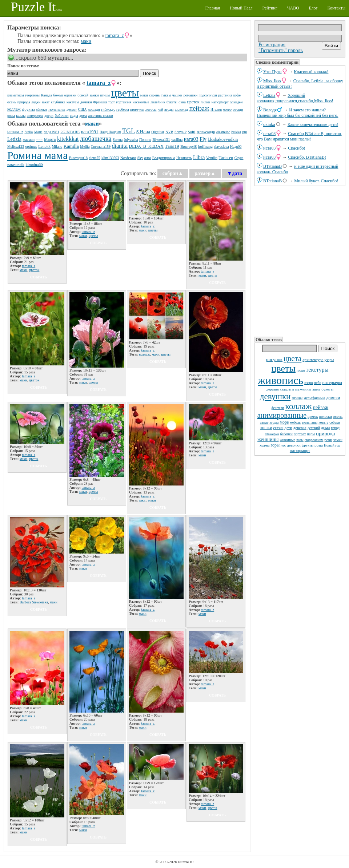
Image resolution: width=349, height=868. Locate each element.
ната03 (269, 134)
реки (328, 440)
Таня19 (172, 146)
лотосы (151, 109)
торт (112, 102)
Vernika (212, 158)
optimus (31, 146)
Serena (118, 140)
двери (49, 116)
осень (338, 416)
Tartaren (226, 158)
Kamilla (71, 146)
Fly (203, 139)
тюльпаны (310, 422)
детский (314, 428)
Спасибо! (297, 148)
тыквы (166, 95)
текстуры (317, 370)
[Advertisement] (300, 261)
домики (333, 398)
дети (288, 428)
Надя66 (236, 146)
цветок (313, 417)
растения (225, 95)
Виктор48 (188, 146)
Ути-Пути (272, 72)
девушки (275, 397)
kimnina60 (34, 165)
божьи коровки (65, 95)
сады (74, 115)
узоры (329, 360)
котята (323, 422)
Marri (38, 132)
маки (86, 41)
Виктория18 (78, 158)
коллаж (298, 406)
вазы (300, 440)
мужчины (303, 389)
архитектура (313, 360)
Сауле (239, 158)
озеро (308, 383)
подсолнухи (208, 95)
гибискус (108, 109)
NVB (169, 132)
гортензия (124, 102)
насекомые (141, 102)
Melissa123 (16, 146)
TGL (129, 131)
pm (245, 132)
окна (182, 102)
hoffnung (205, 146)
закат (264, 422)
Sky (140, 158)
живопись (280, 380)
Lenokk (44, 146)
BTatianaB (272, 166)
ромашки (190, 95)
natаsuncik (16, 165)
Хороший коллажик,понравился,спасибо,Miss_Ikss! (295, 98)
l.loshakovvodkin (223, 139)
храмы (265, 445)
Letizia (269, 95)
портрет (300, 434)
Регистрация (272, 45)
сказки (278, 428)
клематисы (16, 95)
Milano (57, 146)
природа (325, 433)
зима (316, 389)
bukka (236, 132)
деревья (300, 428)
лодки (36, 102)
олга (148, 158)
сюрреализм (314, 440)
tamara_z (115, 35)
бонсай (83, 95)
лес (283, 445)
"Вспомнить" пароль (281, 50)
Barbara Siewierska (34, 602)
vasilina (177, 140)
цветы (284, 368)
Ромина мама (37, 155)
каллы (21, 116)
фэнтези (278, 408)
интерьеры (332, 383)
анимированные (282, 415)
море (284, 422)
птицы (297, 398)
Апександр (206, 132)
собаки (335, 422)
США (83, 109)
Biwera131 (161, 139)
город (335, 428)
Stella (29, 132)
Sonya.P (180, 132)
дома (326, 428)
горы (275, 445)
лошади (94, 109)
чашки (177, 95)
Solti (192, 132)
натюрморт (300, 451)
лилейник (158, 102)
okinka (269, 124)
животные (287, 440)
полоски (326, 417)
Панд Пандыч (110, 132)
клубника (58, 102)
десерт (72, 109)
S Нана (143, 132)
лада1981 (51, 132)
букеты (327, 389)
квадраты (287, 389)
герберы (123, 109)
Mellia (85, 146)
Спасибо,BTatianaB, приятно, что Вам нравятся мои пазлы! (299, 136)
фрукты (308, 445)
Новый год (332, 445)
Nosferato (128, 158)
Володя (270, 110)
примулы (137, 109)
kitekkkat (68, 139)
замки (338, 440)
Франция (100, 102)
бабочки (286, 434)
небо (318, 383)
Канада (47, 95)
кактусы (73, 102)
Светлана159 (101, 146)
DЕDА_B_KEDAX (146, 146)
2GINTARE (70, 132)
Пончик (145, 140)
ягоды (274, 422)
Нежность (184, 158)
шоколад (181, 109)
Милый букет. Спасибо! (316, 181)
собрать (39, 277)
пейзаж (321, 407)
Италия (216, 109)
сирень (154, 95)
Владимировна (164, 158)
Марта (50, 139)
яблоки (41, 109)
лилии (205, 102)
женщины (268, 439)
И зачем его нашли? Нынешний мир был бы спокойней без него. (297, 113)
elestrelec (223, 132)
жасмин (29, 140)
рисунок (274, 359)
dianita (120, 146)
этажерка (272, 434)
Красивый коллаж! (311, 72)
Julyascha (131, 140)
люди (301, 370)
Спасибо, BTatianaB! (307, 157)
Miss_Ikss (272, 81)
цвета (292, 358)
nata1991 (90, 132)
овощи (238, 109)
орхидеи (236, 102)
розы (319, 445)
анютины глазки (101, 116)
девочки (294, 445)
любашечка (96, 139)
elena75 (94, 158)
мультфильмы (314, 398)
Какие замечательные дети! (313, 124)
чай (161, 109)
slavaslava (221, 146)
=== (39, 139)
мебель (295, 422)
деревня (273, 389)
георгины (32, 95)
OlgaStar (158, 132)
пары (311, 434)
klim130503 (110, 158)
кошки (266, 428)
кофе (237, 95)
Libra (199, 157)
